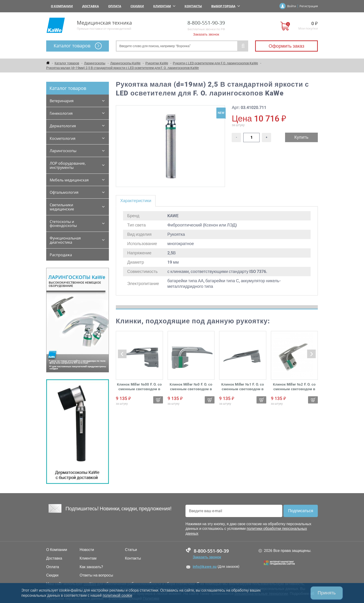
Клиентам (164, 6)
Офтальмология (64, 192)
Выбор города (226, 6)
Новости (87, 550)
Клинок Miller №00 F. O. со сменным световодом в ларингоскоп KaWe (139, 387)
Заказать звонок (206, 34)
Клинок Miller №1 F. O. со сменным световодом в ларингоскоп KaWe (243, 387)
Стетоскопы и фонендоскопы (63, 224)
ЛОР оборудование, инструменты (68, 165)
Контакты (193, 6)
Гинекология (61, 113)
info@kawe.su (205, 567)
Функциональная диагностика (65, 240)
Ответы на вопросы (96, 575)
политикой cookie (117, 595)
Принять (327, 593)
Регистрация (309, 6)
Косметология (63, 138)
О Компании (62, 6)
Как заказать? (91, 567)
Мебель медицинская (69, 180)
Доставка (91, 6)
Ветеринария (62, 101)
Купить (301, 137)
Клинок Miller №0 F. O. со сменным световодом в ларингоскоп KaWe (191, 387)
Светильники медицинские (62, 207)
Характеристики (136, 201)
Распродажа (61, 255)
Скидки (137, 6)
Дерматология (63, 126)
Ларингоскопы (63, 151)
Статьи (131, 550)
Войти (292, 6)
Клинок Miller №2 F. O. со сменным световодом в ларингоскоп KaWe (294, 387)
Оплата (115, 6)
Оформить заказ (286, 46)
